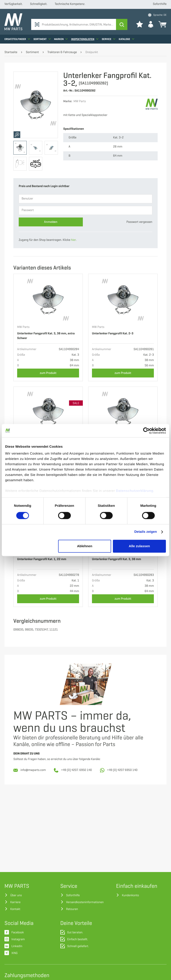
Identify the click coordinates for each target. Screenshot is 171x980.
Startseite (11, 52)
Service (109, 39)
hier (73, 240)
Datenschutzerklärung (135, 491)
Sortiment (42, 39)
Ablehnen (85, 546)
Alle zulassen (139, 546)
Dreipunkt (92, 52)
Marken (61, 39)
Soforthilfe (160, 4)
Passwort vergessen (139, 222)
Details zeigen (146, 532)
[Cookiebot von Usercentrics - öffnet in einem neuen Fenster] (146, 431)
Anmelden (51, 222)
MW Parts (23, 327)
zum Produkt (48, 373)
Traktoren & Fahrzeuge (62, 52)
